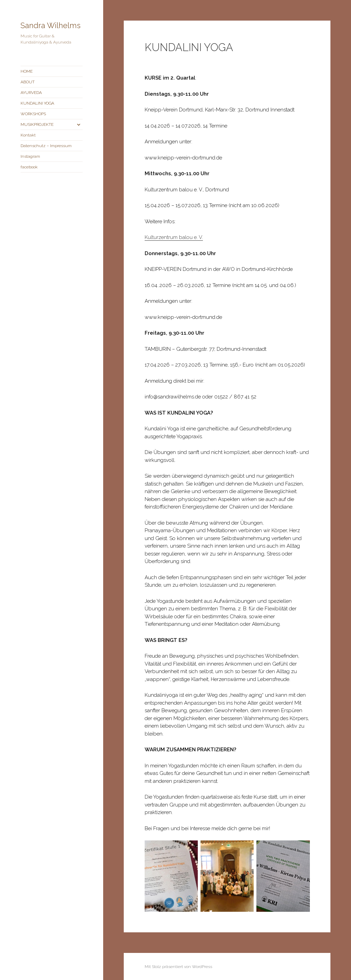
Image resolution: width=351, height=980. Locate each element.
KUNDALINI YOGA (37, 103)
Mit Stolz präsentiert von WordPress (178, 967)
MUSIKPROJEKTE (37, 124)
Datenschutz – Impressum (46, 146)
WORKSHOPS (33, 114)
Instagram (30, 156)
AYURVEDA (31, 93)
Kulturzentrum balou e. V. (174, 237)
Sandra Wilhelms (51, 25)
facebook (29, 167)
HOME (27, 71)
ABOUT (28, 82)
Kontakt (28, 135)
